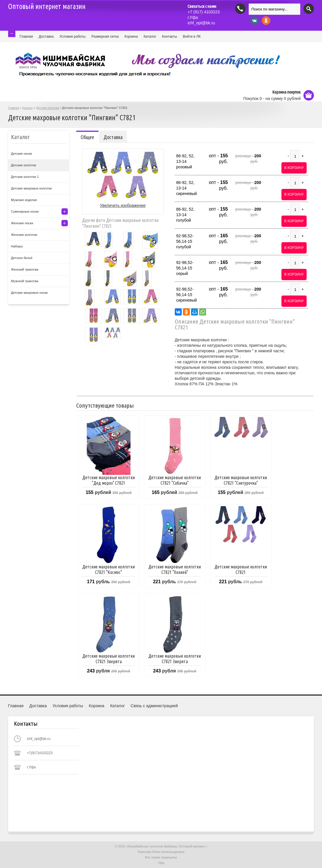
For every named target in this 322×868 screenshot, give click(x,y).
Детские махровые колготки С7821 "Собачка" (175, 480)
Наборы (17, 246)
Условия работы (72, 37)
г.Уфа (193, 17)
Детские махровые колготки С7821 (241, 569)
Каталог (150, 37)
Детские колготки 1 (25, 177)
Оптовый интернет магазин (47, 6)
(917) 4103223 (204, 12)
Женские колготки (24, 235)
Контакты (170, 37)
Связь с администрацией (154, 706)
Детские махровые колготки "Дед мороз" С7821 (109, 480)
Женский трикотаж (25, 269)
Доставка (46, 37)
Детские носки (21, 154)
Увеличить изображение (123, 205)
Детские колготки (47, 108)
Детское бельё (22, 258)
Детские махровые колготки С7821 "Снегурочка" (241, 480)
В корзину (294, 168)
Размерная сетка (105, 37)
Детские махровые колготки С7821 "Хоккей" (175, 569)
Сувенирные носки (25, 211)
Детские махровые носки (29, 293)
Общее (87, 137)
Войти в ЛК (192, 37)
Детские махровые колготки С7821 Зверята (109, 659)
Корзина (131, 37)
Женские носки (22, 223)
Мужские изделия (24, 200)
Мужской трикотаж (25, 281)
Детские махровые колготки (31, 188)
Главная (26, 37)
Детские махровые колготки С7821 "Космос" (109, 569)
